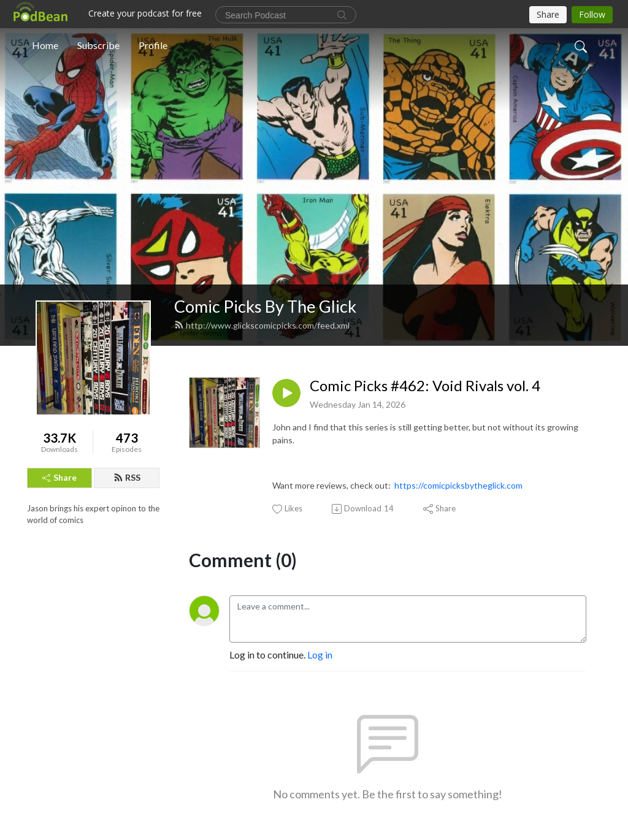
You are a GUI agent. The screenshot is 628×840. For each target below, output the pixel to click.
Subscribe (98, 45)
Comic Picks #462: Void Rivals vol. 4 (425, 386)
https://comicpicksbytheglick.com (458, 485)
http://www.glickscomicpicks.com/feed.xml (262, 325)
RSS (127, 477)
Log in (320, 655)
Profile (153, 45)
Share (59, 477)
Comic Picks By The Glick (265, 306)
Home (45, 45)
